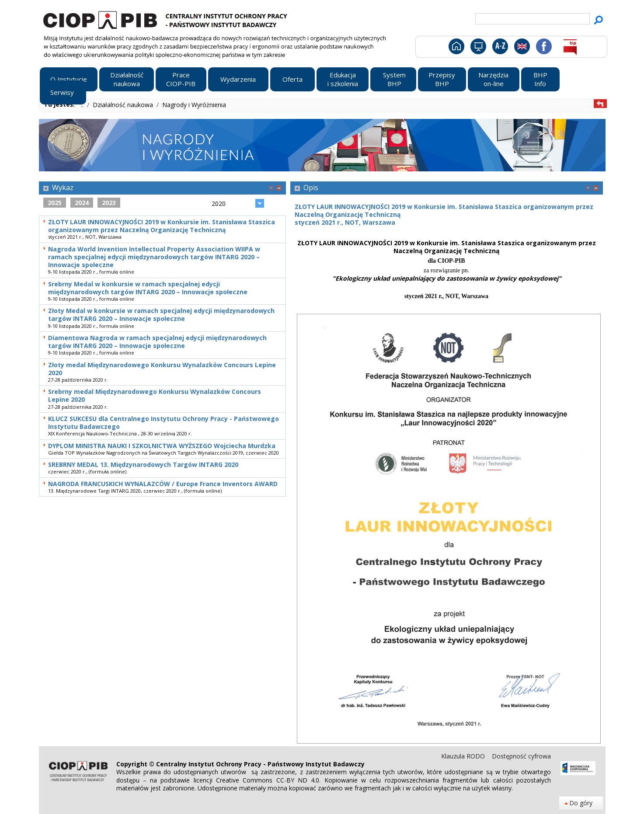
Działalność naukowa (124, 105)
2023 (109, 203)
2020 (219, 203)
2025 (55, 203)
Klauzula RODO (464, 756)
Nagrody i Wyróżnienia (194, 105)
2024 (82, 203)
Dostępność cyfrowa (521, 756)
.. (83, 105)
